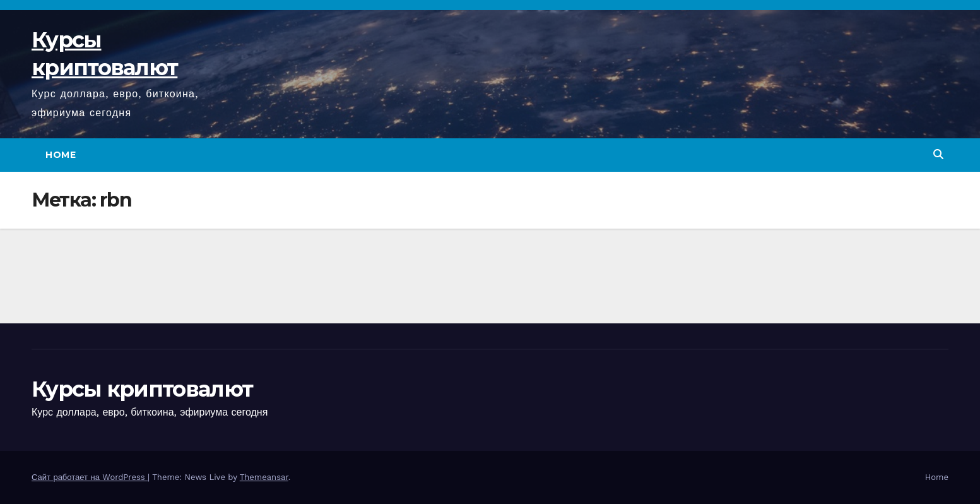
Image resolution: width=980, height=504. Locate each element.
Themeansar (264, 477)
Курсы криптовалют (142, 389)
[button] (938, 154)
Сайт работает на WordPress (90, 477)
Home (61, 155)
